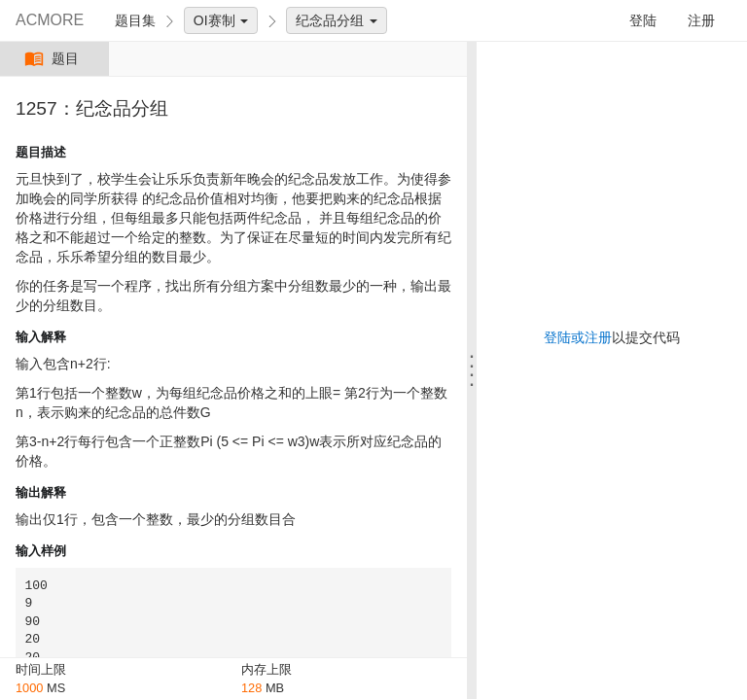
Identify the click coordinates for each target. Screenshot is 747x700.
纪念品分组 (337, 20)
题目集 (135, 20)
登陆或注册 (578, 337)
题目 (54, 59)
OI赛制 (221, 20)
